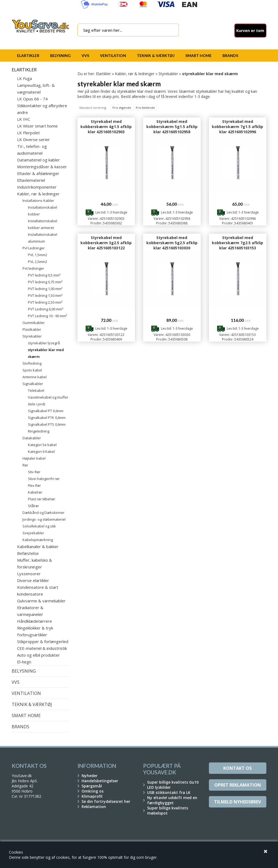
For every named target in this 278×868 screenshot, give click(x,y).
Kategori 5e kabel (42, 445)
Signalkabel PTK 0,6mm (47, 418)
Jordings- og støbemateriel (44, 519)
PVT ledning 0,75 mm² (45, 282)
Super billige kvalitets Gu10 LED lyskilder (173, 785)
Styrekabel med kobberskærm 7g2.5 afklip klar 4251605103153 (237, 243)
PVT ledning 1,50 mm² (45, 295)
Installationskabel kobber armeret (43, 224)
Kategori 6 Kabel (41, 452)
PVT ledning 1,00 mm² (45, 289)
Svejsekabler (33, 533)
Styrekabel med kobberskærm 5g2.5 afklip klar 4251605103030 (172, 243)
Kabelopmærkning (38, 540)
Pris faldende (145, 108)
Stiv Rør (34, 472)
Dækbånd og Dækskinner (43, 513)
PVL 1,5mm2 (38, 255)
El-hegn (24, 662)
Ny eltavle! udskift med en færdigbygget (172, 800)
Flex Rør (34, 485)
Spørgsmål (92, 786)
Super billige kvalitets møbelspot (168, 810)
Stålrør (33, 506)
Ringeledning (39, 431)
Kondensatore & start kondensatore (38, 591)
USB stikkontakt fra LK (169, 792)
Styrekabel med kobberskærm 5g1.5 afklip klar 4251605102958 (172, 127)
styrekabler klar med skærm (46, 353)
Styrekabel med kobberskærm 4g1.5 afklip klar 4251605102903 (106, 127)
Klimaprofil (92, 796)
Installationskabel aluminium (43, 238)
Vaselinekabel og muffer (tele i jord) (48, 401)
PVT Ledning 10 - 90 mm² (47, 316)
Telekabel (36, 390)
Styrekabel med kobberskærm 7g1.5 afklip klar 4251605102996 (237, 127)
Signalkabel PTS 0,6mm (47, 424)
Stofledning (32, 363)
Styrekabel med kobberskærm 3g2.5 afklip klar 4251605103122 (106, 243)
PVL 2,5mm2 (38, 262)
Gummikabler (34, 323)
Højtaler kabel (34, 458)
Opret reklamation (238, 785)
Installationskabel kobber (43, 211)
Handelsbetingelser (100, 781)
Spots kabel (32, 370)
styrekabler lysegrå (44, 343)
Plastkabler (32, 329)
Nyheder (90, 776)
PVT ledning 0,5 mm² (44, 275)
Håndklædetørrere (35, 621)
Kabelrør (35, 492)
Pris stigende (122, 108)
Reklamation (94, 807)
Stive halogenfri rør (44, 479)
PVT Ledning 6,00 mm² (46, 309)
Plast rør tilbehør (42, 499)
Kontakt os (237, 768)
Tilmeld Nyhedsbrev (237, 802)
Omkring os (93, 791)
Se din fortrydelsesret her (106, 801)
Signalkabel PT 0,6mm (46, 411)
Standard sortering (93, 108)
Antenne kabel (35, 377)
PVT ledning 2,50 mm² (45, 302)
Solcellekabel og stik (39, 526)
